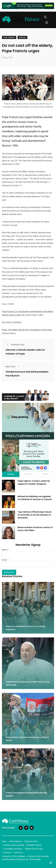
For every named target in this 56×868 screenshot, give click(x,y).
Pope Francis (9, 37)
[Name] (28, 554)
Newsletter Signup (34, 845)
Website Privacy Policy (34, 849)
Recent (11, 474)
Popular (28, 474)
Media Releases (15, 841)
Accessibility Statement (13, 849)
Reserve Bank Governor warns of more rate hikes (35, 529)
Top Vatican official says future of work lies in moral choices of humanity (35, 515)
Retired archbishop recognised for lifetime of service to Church (35, 498)
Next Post (13, 367)
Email (5, 560)
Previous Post (15, 345)
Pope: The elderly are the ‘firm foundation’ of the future (27, 330)
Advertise (7, 853)
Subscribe (9, 572)
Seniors (22, 37)
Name (6, 550)
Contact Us (18, 853)
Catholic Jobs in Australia (14, 845)
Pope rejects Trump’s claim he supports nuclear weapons (34, 482)
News (4, 841)
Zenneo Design (35, 859)
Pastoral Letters (31, 841)
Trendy (45, 474)
